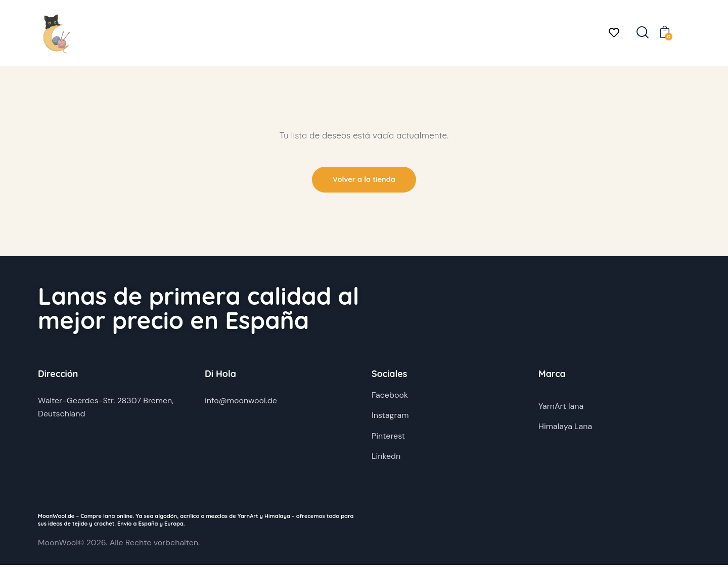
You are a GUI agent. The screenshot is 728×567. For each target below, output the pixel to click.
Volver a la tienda (364, 181)
